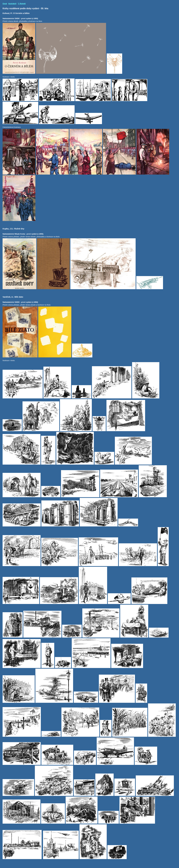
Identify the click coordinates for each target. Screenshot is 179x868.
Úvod (5, 4)
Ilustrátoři (12, 4)
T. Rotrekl (22, 4)
